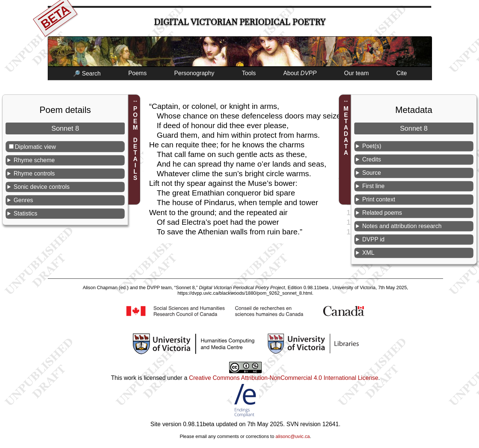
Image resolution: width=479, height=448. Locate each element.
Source (371, 173)
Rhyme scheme (34, 160)
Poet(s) (372, 146)
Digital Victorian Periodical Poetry (240, 22)
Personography (195, 73)
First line (373, 186)
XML (368, 253)
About (300, 73)
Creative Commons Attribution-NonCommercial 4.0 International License (283, 378)
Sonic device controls (42, 187)
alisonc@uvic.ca (293, 436)
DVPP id (373, 239)
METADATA (346, 131)
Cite (402, 73)
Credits (371, 159)
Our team (357, 73)
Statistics (26, 213)
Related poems (382, 213)
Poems (137, 73)
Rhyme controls (34, 173)
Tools (249, 73)
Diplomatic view (35, 147)
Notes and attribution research (402, 226)
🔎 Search (87, 73)
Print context (378, 199)
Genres (23, 200)
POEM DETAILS (135, 143)
